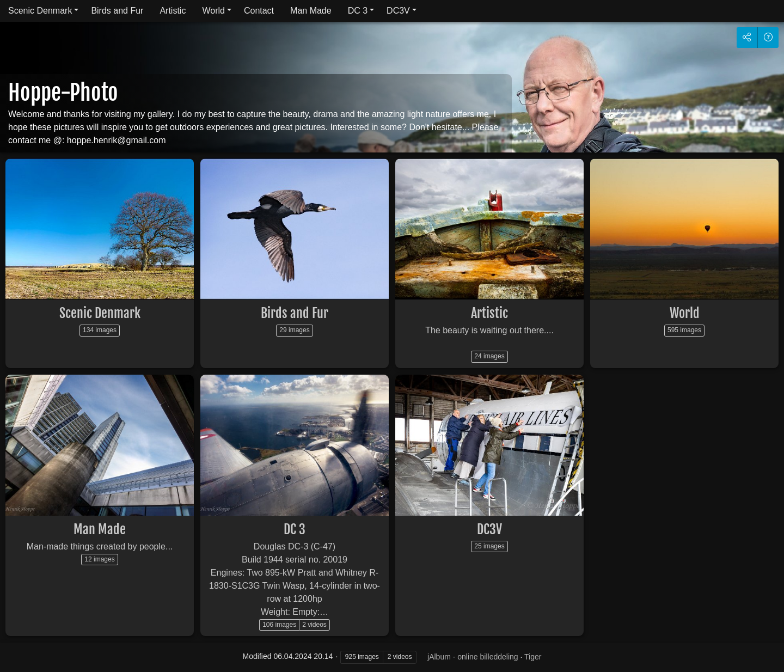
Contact (259, 11)
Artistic (173, 11)
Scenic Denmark (40, 11)
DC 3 (358, 11)
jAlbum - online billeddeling (473, 657)
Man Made (311, 11)
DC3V (398, 11)
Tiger (533, 657)
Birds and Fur (117, 11)
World (213, 11)
